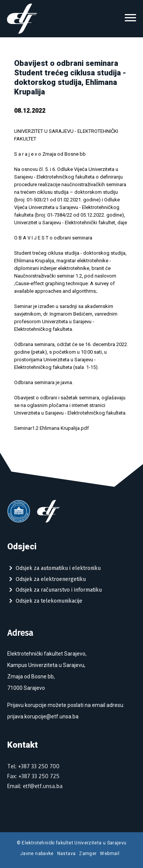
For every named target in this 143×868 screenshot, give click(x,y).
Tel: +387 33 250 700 (33, 766)
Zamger (88, 854)
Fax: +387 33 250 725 (33, 776)
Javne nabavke (37, 854)
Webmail (110, 854)
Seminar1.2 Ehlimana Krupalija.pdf (51, 428)
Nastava (67, 854)
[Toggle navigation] (130, 19)
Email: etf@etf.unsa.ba (35, 786)
